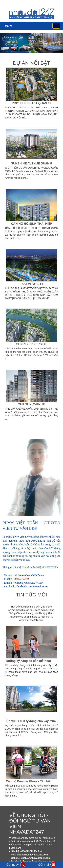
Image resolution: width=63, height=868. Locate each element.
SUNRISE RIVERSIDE (31, 344)
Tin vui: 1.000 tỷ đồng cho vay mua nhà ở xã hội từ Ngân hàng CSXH (31, 723)
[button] (5, 43)
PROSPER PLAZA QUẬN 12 (31, 103)
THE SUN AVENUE (32, 404)
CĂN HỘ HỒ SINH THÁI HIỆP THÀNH (32, 225)
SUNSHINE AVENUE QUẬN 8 (32, 163)
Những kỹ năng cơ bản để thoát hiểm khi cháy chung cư (28, 663)
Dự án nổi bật (32, 63)
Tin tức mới (32, 595)
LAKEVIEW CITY (32, 284)
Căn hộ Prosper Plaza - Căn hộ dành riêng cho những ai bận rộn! (30, 783)
